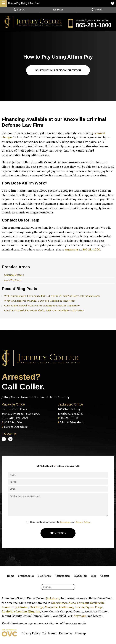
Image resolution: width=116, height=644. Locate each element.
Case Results (45, 576)
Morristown (59, 603)
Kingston (34, 612)
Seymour (80, 616)
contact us (72, 250)
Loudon (22, 612)
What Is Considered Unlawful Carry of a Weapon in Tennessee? (40, 301)
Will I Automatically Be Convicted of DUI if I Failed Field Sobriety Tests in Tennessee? (52, 296)
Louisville (8, 612)
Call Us (19, 10)
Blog (94, 576)
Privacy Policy (83, 522)
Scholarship (81, 576)
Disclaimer (65, 522)
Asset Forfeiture (13, 281)
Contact (105, 576)
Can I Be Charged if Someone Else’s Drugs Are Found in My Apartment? (44, 311)
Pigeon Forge (94, 607)
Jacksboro (53, 599)
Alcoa (72, 603)
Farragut (83, 603)
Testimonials (63, 576)
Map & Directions (15, 427)
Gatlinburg (66, 607)
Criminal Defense (14, 275)
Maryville (51, 607)
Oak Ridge (37, 607)
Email (58, 10)
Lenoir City (9, 607)
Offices (97, 10)
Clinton (23, 607)
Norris (80, 607)
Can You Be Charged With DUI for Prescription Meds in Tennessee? (42, 306)
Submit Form (58, 533)
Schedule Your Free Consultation (58, 70)
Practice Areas (26, 576)
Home (11, 576)
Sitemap (80, 634)
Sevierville (97, 603)
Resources (66, 634)
